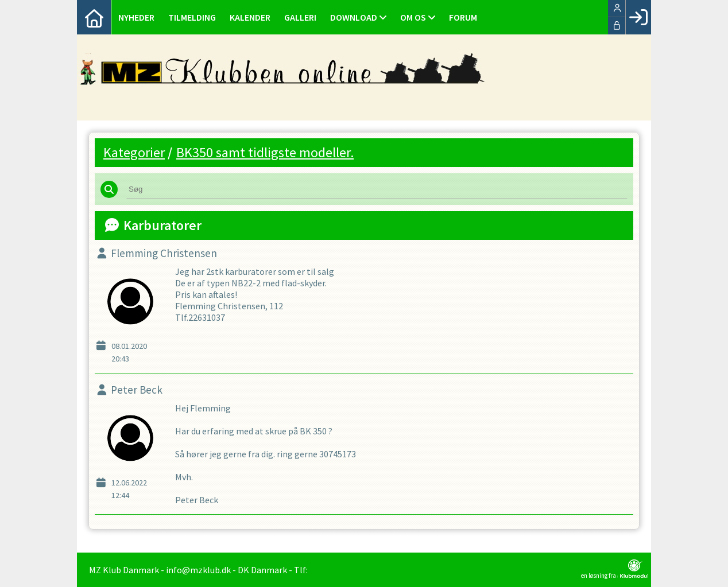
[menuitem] (94, 17)
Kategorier (134, 152)
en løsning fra (615, 569)
